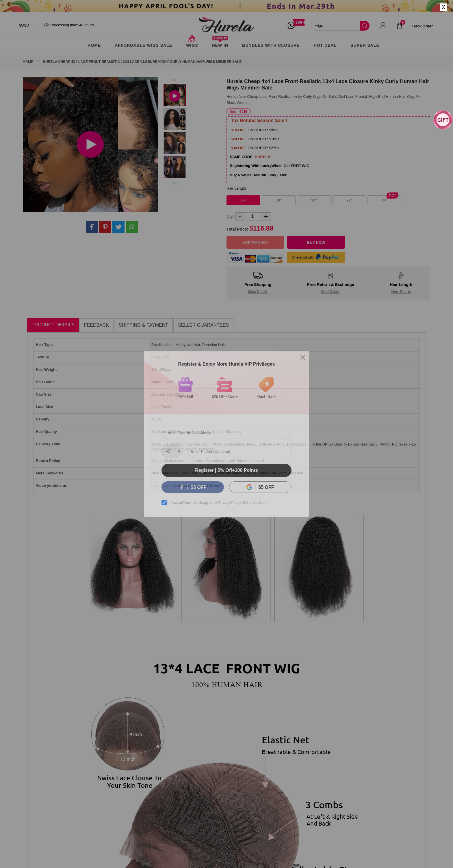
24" (384, 200)
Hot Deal (325, 45)
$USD (24, 25)
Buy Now (316, 243)
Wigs (192, 43)
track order (422, 26)
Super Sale (365, 45)
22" (349, 200)
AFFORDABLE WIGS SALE (143, 45)
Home (94, 45)
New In (220, 43)
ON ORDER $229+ (263, 148)
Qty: (230, 216)
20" (314, 200)
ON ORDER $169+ (263, 139)
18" (279, 200)
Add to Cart (255, 242)
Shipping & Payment (143, 325)
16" (243, 200)
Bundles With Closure (271, 45)
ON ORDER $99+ (262, 130)
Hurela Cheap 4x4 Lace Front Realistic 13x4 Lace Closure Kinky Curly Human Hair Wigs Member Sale (142, 62)
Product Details (53, 325)
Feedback (96, 325)
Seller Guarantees (203, 325)
